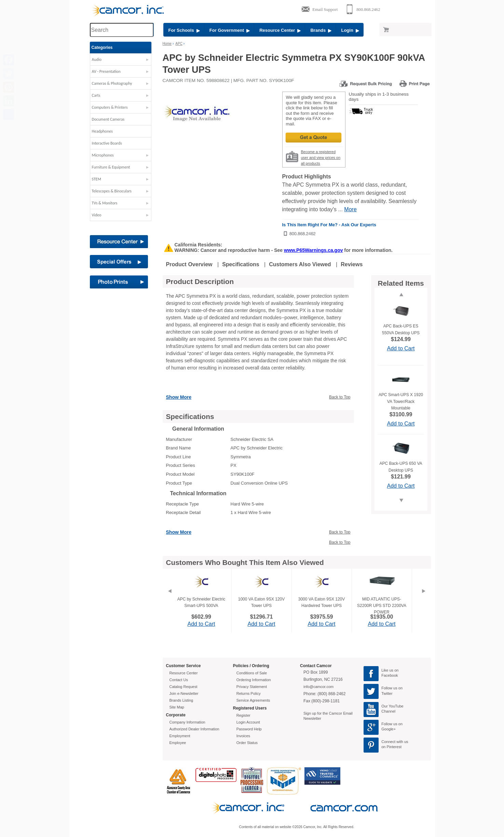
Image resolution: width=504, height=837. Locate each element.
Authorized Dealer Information (194, 729)
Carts (96, 95)
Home (167, 44)
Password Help (249, 729)
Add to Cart (401, 348)
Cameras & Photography (112, 83)
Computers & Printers (110, 107)
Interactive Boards (107, 143)
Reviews (352, 264)
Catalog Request (183, 687)
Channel (388, 711)
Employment (180, 736)
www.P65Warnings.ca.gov (313, 250)
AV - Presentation (106, 71)
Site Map (177, 707)
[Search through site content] (122, 30)
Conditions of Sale (252, 673)
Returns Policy (249, 693)
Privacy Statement (252, 687)
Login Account (248, 722)
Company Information (187, 722)
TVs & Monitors (105, 203)
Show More (179, 397)
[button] (121, 61)
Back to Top (340, 397)
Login (350, 30)
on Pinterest (391, 747)
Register (243, 715)
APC (179, 44)
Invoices (243, 736)
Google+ (389, 729)
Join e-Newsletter (184, 693)
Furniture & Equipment (111, 167)
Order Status (247, 743)
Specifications (241, 264)
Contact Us (179, 680)
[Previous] (169, 599)
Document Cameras (108, 119)
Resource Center (280, 30)
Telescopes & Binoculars (112, 191)
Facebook (390, 675)
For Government (230, 30)
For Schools (184, 30)
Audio (97, 59)
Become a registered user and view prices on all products (321, 158)
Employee (178, 743)
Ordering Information (254, 680)
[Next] (424, 599)
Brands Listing (181, 700)
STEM (97, 179)
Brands (321, 30)
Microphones (103, 155)
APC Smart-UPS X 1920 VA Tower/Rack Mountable (401, 401)
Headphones (102, 131)
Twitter (387, 693)
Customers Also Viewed (300, 264)
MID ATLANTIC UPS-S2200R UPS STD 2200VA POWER (382, 606)
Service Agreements (253, 700)
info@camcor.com (318, 687)
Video (97, 215)
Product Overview (189, 264)
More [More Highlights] (350, 209)
